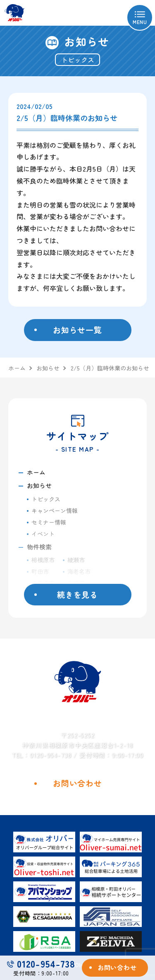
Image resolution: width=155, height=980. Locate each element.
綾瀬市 (76, 560)
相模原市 (43, 560)
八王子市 (43, 583)
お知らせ (39, 485)
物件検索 (39, 547)
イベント (43, 534)
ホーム (36, 472)
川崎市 (76, 583)
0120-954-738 (41, 964)
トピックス (46, 499)
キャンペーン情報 (55, 511)
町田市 (40, 571)
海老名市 (79, 571)
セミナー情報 (49, 522)
